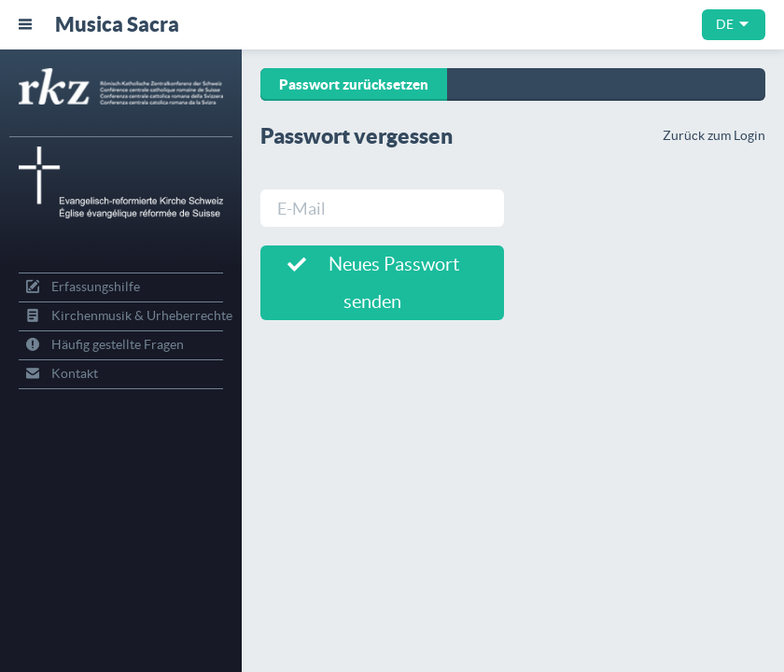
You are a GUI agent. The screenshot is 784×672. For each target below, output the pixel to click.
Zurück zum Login (714, 135)
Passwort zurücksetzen (354, 84)
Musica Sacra (117, 24)
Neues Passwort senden (373, 283)
